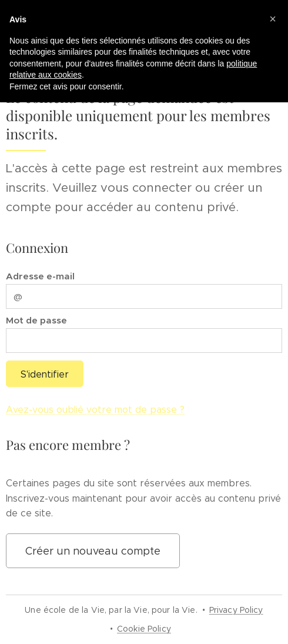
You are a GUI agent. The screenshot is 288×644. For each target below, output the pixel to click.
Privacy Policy (236, 610)
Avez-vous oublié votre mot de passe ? (95, 410)
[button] (273, 19)
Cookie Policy (144, 629)
